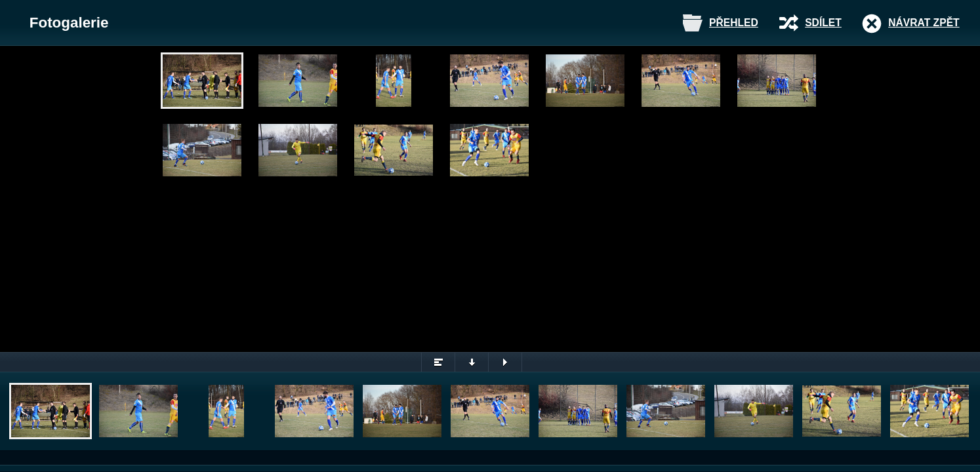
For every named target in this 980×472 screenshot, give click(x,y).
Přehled (734, 23)
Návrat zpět (924, 23)
